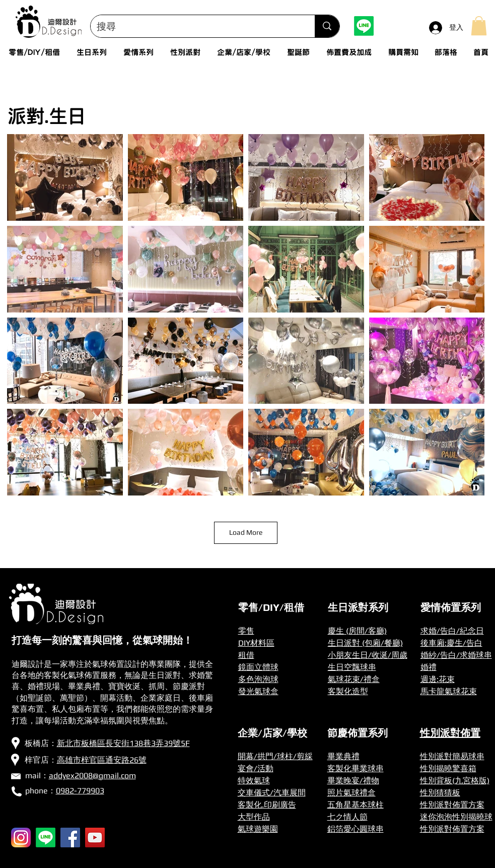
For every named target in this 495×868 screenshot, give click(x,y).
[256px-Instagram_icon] (21, 838)
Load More (246, 532)
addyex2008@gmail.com (92, 776)
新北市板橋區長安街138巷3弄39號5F (123, 743)
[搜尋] (195, 26)
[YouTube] (95, 838)
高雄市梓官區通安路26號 (102, 760)
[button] (479, 26)
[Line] (364, 26)
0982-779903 (80, 791)
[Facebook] (70, 838)
